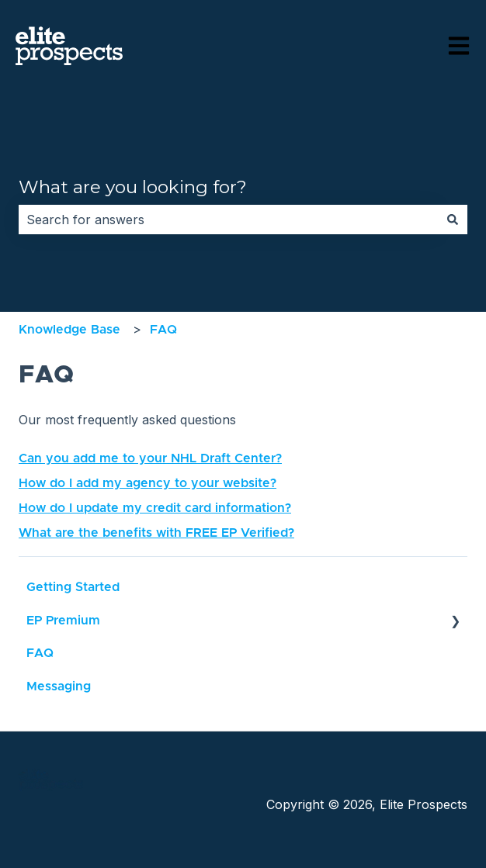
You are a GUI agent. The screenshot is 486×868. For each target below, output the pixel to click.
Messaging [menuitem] (59, 686)
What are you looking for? (133, 187)
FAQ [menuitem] (40, 653)
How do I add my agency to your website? (148, 483)
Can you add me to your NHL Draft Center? (150, 458)
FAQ (163, 330)
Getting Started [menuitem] (73, 587)
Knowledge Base (69, 330)
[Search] (453, 220)
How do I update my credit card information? (155, 508)
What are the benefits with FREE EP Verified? (156, 533)
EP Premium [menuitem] (63, 621)
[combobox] (228, 220)
